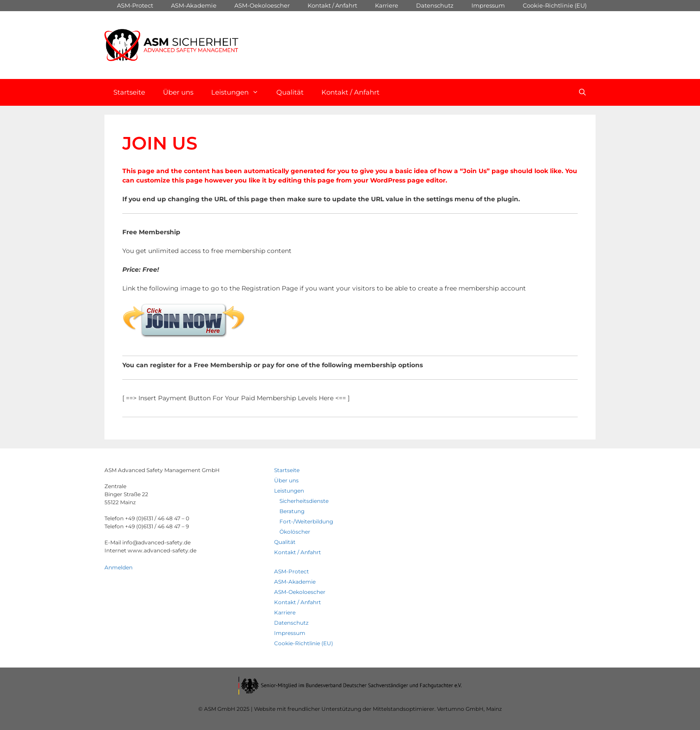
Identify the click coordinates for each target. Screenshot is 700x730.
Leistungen (239, 92)
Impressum (488, 5)
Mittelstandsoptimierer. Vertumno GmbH (428, 709)
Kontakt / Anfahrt (332, 5)
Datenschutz (435, 5)
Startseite (129, 92)
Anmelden (119, 567)
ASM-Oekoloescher (262, 5)
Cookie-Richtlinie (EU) (555, 5)
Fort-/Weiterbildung (306, 521)
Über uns (178, 92)
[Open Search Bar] (582, 92)
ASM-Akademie (194, 5)
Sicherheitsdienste (304, 501)
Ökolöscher (295, 532)
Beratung (292, 511)
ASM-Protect (135, 5)
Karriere (387, 5)
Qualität (290, 92)
